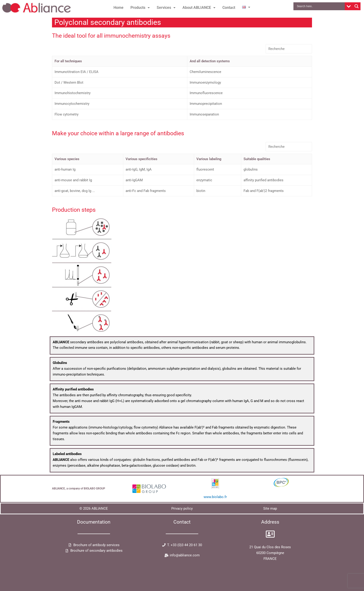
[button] (140, 8)
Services (166, 8)
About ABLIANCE (199, 8)
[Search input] (320, 6)
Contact (229, 8)
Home (119, 8)
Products (140, 8)
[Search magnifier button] (357, 6)
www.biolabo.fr (215, 497)
